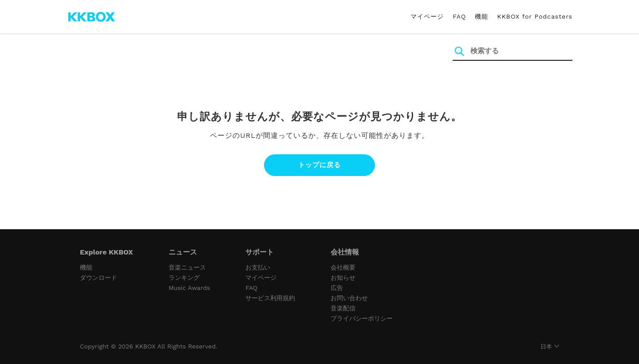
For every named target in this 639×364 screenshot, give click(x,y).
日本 (546, 346)
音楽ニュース (187, 267)
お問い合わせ (349, 298)
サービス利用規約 (270, 298)
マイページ (427, 16)
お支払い (258, 267)
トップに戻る (319, 165)
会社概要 (343, 267)
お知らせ (343, 278)
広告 (337, 288)
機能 (481, 16)
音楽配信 (343, 308)
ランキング (184, 278)
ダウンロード (99, 278)
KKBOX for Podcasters (535, 16)
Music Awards (189, 288)
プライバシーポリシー (362, 318)
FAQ (459, 16)
